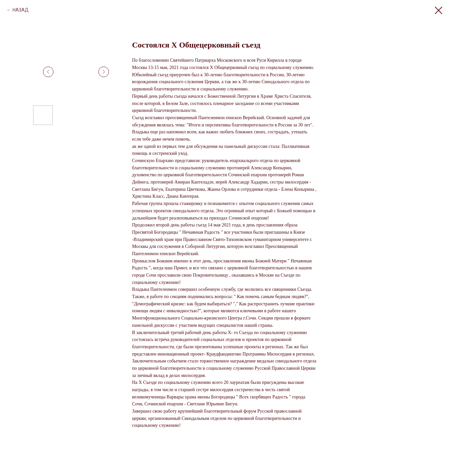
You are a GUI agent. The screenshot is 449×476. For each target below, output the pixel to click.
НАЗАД (21, 10)
